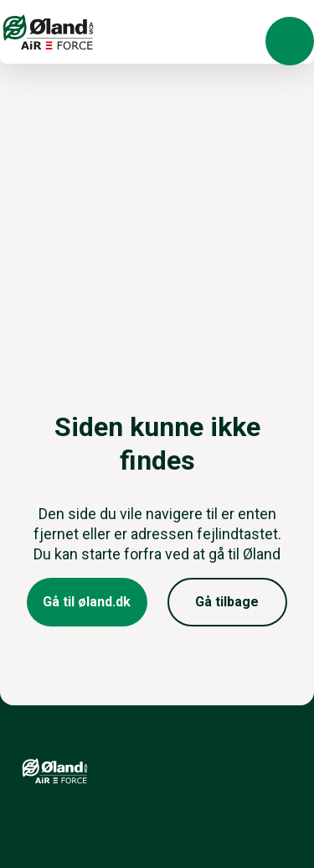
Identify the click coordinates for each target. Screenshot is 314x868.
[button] (290, 41)
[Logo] (49, 32)
